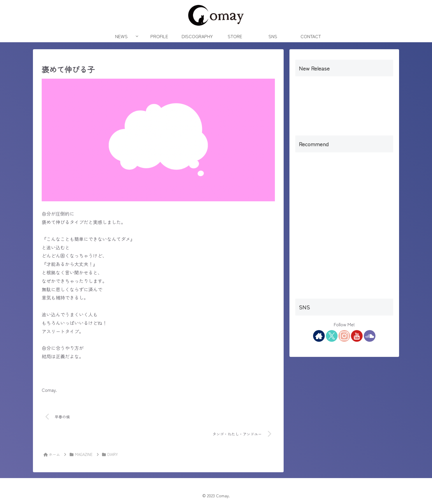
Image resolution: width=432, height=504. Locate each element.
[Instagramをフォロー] (344, 336)
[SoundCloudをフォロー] (370, 336)
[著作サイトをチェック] (319, 336)
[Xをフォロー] (332, 336)
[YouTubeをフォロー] (357, 336)
